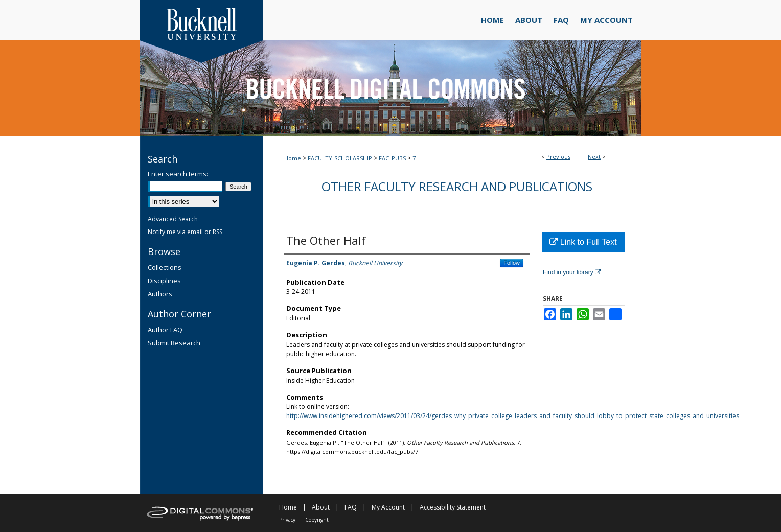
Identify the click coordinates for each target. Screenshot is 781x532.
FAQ (351, 507)
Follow (512, 263)
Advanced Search (173, 219)
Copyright (317, 520)
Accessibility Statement (453, 507)
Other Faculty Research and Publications (457, 186)
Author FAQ (165, 330)
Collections (165, 267)
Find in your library (572, 272)
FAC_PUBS (392, 158)
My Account (388, 507)
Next (594, 157)
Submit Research (174, 343)
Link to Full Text (583, 242)
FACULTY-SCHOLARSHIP (340, 158)
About (321, 507)
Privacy (287, 520)
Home (293, 158)
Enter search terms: (178, 174)
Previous (558, 157)
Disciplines (164, 281)
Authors (160, 294)
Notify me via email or (185, 232)
